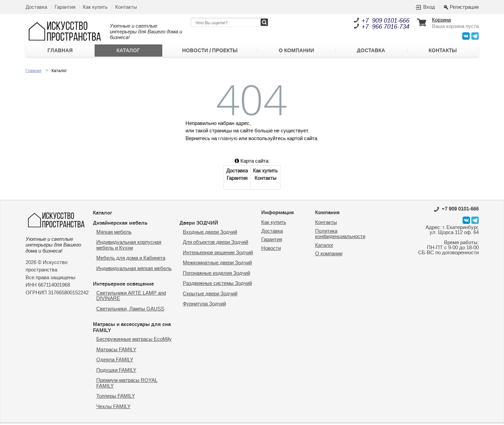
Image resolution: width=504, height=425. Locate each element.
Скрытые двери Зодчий (210, 296)
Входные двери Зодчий (210, 234)
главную (228, 140)
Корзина (441, 20)
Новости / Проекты (210, 52)
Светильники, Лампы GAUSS (130, 311)
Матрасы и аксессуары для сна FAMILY (132, 329)
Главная (60, 52)
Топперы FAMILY (116, 398)
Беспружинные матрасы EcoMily (134, 341)
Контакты (126, 7)
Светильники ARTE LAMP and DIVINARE (131, 298)
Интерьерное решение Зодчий (218, 254)
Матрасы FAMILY (116, 351)
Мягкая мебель (114, 234)
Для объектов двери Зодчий (215, 244)
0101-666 (456, 210)
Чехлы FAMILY (113, 408)
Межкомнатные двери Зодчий (217, 265)
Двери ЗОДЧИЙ (199, 225)
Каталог (128, 52)
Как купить (95, 7)
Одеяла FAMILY (115, 362)
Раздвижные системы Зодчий (217, 285)
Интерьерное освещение (123, 286)
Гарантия (65, 7)
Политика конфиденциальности (340, 236)
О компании (296, 52)
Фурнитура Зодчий (204, 306)
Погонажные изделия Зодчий (216, 275)
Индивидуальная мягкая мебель (134, 270)
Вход (429, 7)
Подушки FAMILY (116, 372)
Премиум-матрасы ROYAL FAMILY (127, 385)
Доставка (36, 7)
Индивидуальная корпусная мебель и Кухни (129, 247)
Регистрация (464, 7)
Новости (271, 250)
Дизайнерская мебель (120, 225)
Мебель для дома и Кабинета (131, 260)
